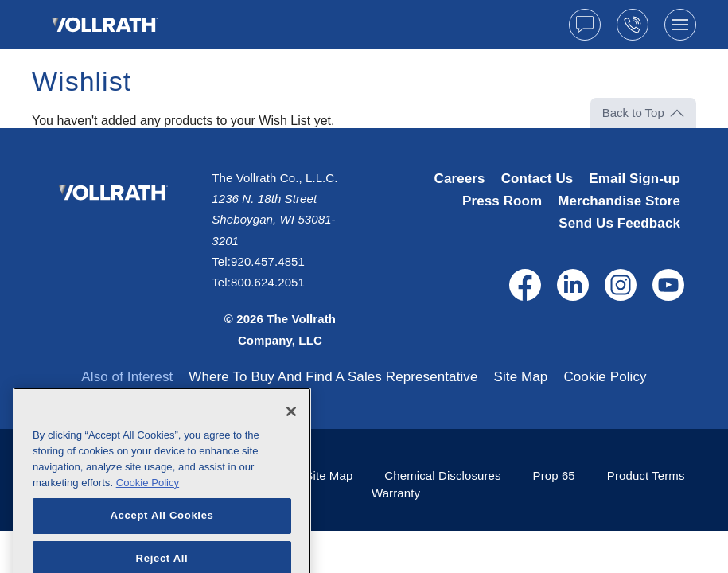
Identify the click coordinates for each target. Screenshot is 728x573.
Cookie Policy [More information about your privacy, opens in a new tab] (148, 507)
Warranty (396, 493)
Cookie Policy (605, 377)
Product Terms (646, 476)
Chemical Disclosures (442, 476)
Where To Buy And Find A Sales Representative (333, 377)
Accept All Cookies (162, 540)
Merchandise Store (619, 201)
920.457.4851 (268, 261)
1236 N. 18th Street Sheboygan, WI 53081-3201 (273, 220)
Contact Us (537, 179)
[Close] (291, 437)
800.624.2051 (268, 282)
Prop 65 (554, 476)
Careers (460, 179)
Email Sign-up (635, 179)
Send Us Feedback (619, 223)
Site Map (521, 377)
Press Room (502, 201)
